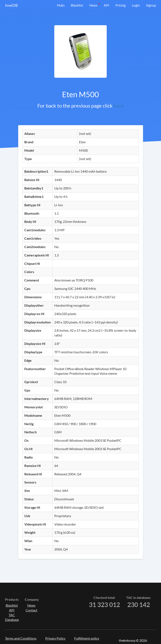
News (93, 5)
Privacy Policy (55, 638)
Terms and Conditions (21, 638)
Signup (151, 5)
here (119, 106)
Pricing (121, 5)
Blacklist (77, 5)
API (106, 5)
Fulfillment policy (87, 638)
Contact (31, 610)
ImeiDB (11, 5)
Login (136, 5)
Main (61, 5)
